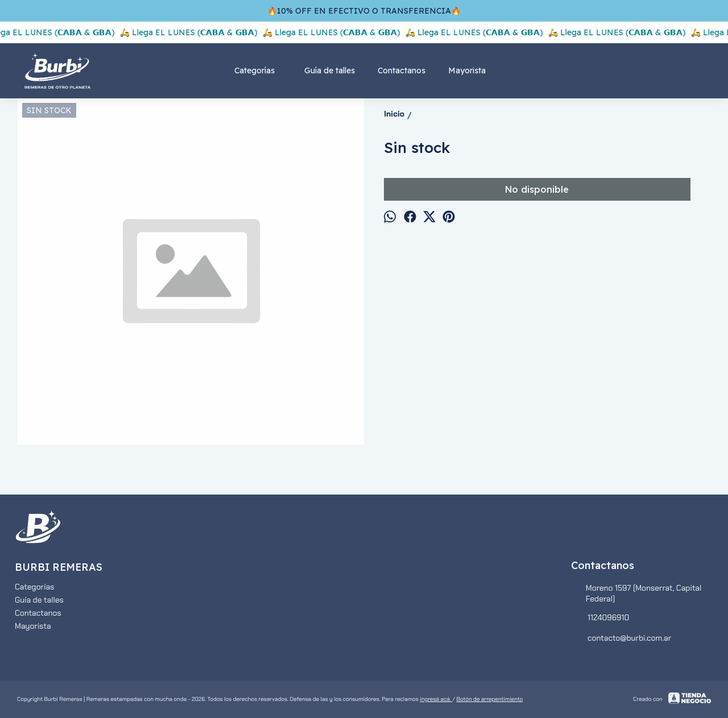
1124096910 (600, 618)
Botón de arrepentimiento (489, 699)
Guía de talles (330, 70)
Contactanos (402, 70)
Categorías (260, 70)
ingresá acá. (436, 699)
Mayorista (467, 70)
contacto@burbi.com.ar (621, 638)
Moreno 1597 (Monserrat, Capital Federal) (636, 593)
